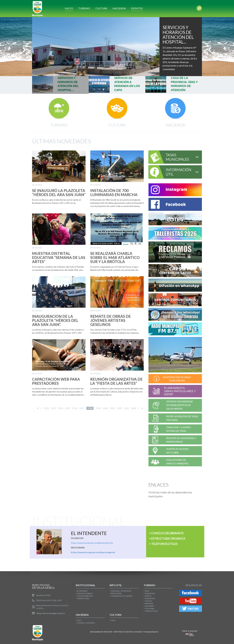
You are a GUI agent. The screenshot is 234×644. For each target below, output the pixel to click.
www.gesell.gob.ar (151, 632)
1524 (134, 408)
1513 (53, 408)
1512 (46, 408)
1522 (119, 408)
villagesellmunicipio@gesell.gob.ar (51, 613)
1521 (112, 408)
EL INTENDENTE (89, 533)
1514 (61, 408)
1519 (98, 408)
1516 (75, 408)
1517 (82, 408)
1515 (68, 408)
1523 (126, 408)
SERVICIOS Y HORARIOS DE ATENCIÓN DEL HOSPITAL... (178, 35)
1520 (105, 408)
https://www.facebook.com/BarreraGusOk (92, 543)
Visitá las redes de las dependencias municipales (170, 494)
